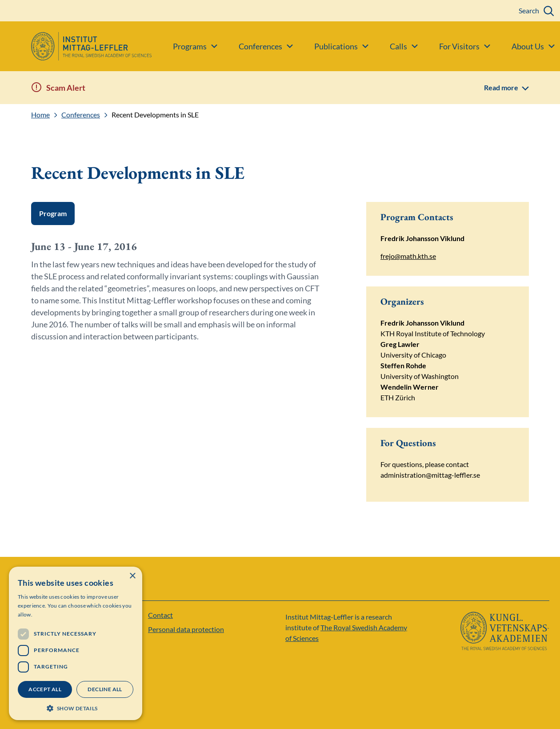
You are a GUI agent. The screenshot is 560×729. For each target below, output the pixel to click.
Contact (160, 615)
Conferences (81, 115)
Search (529, 10)
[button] (76, 707)
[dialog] (76, 643)
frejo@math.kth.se (408, 256)
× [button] (132, 576)
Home (40, 115)
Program (53, 213)
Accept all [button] (45, 689)
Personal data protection (186, 629)
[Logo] (76, 46)
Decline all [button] (105, 689)
